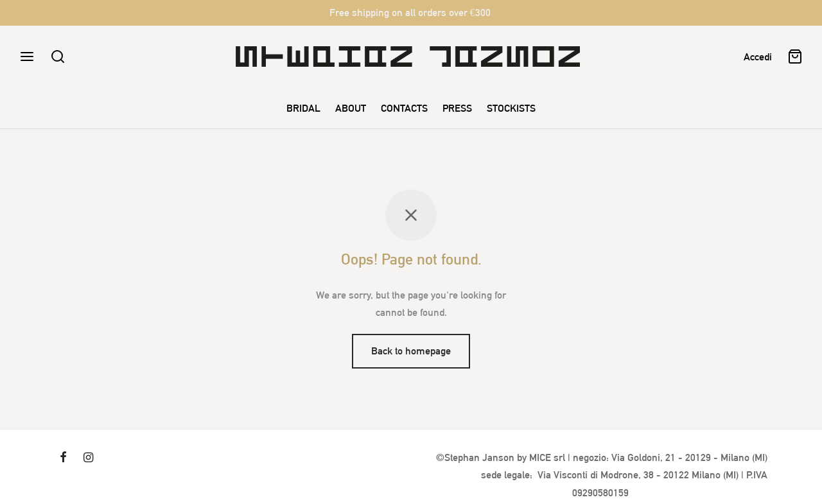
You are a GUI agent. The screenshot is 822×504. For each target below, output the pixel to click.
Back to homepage (411, 351)
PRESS (457, 108)
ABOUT (351, 108)
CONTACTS (404, 108)
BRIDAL (303, 108)
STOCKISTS (511, 108)
